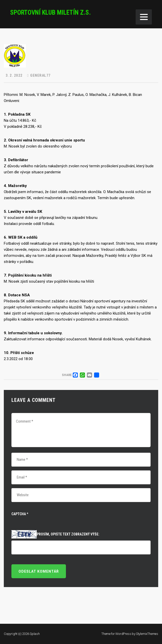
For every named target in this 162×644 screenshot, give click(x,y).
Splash (35, 634)
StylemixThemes (147, 634)
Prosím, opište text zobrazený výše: (68, 534)
